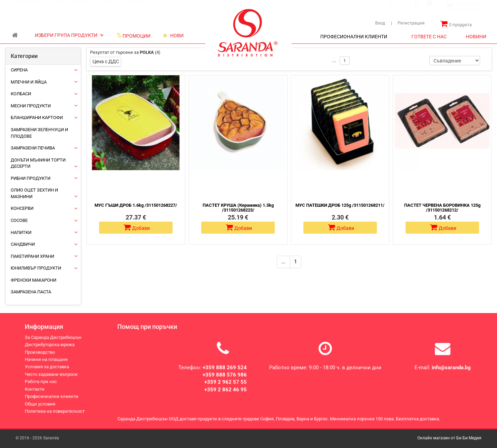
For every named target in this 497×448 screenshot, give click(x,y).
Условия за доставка (47, 373)
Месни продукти (31, 106)
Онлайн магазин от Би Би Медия (449, 438)
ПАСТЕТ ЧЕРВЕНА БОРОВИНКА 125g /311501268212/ (442, 208)
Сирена (19, 70)
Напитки (21, 232)
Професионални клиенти (52, 402)
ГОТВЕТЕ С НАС (429, 37)
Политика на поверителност (55, 417)
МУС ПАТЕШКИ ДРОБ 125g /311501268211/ (340, 205)
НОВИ (173, 36)
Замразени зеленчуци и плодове (39, 133)
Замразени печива (33, 148)
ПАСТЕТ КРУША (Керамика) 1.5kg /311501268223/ (238, 208)
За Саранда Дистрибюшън (38, 7)
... (283, 262)
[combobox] (466, 11)
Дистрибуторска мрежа (93, 7)
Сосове (19, 220)
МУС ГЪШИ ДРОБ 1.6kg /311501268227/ (136, 205)
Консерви (22, 208)
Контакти (163, 7)
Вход (380, 23)
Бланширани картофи (37, 118)
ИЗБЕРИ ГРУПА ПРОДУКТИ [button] (69, 35)
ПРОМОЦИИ (134, 36)
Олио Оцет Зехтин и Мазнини (34, 193)
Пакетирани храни (32, 256)
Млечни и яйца (29, 82)
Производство (135, 7)
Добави (137, 227)
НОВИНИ (476, 37)
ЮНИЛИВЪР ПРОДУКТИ (36, 268)
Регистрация (408, 23)
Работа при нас (41, 387)
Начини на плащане (46, 365)
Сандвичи (23, 244)
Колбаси (21, 94)
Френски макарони (33, 280)
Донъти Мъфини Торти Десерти (38, 163)
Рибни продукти (31, 178)
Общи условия (40, 410)
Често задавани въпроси (51, 380)
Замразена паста (31, 292)
